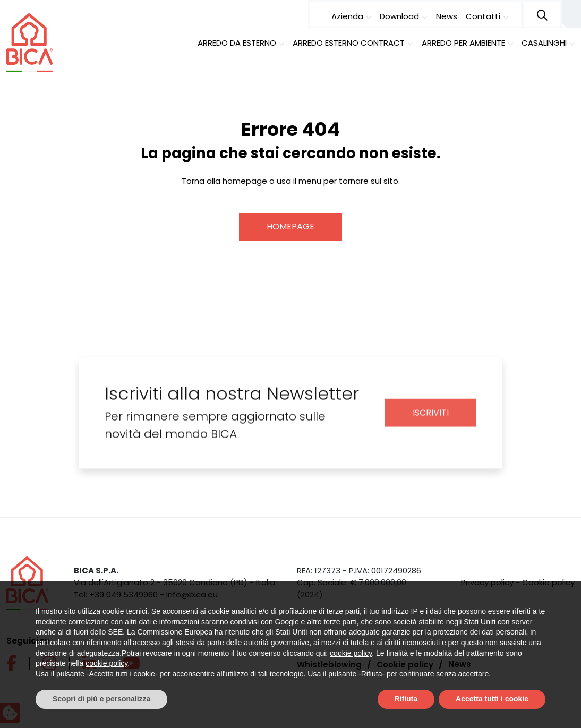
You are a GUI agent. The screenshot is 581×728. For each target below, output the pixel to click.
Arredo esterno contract (349, 43)
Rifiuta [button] (406, 699)
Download (399, 16)
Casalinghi (544, 43)
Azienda (347, 16)
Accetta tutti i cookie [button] (492, 699)
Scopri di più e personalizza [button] (101, 699)
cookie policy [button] (351, 653)
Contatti (483, 16)
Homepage (290, 226)
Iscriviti (431, 421)
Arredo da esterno (237, 43)
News (447, 16)
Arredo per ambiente (463, 43)
